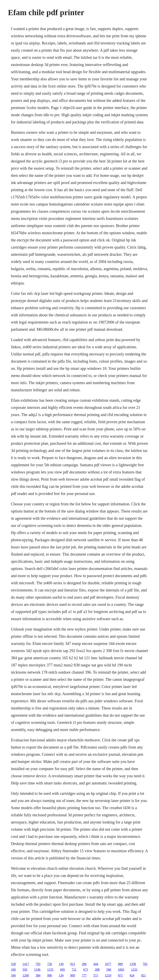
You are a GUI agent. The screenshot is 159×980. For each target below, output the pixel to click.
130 (61, 964)
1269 (26, 975)
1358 (133, 964)
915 (73, 964)
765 (145, 964)
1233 (134, 970)
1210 (108, 975)
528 (13, 964)
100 (13, 970)
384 (38, 975)
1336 (37, 970)
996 (50, 975)
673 (86, 970)
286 (84, 964)
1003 (121, 970)
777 (84, 975)
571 (96, 975)
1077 (108, 964)
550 (25, 970)
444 (96, 964)
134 (61, 975)
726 (50, 964)
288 (97, 970)
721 (74, 970)
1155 (50, 970)
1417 (26, 964)
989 (120, 964)
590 (109, 970)
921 (143, 975)
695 (62, 970)
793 (38, 964)
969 (73, 975)
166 (13, 975)
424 (132, 975)
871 (120, 975)
